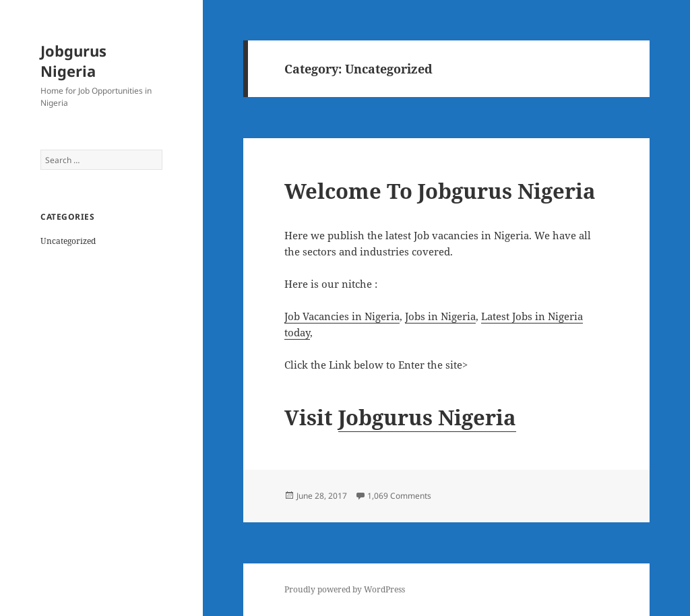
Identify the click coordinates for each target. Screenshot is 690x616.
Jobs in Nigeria (440, 316)
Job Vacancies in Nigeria (342, 316)
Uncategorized (68, 241)
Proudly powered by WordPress (345, 589)
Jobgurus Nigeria (73, 61)
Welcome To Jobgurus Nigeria (440, 191)
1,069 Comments (399, 496)
